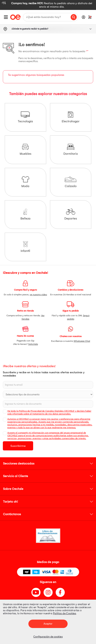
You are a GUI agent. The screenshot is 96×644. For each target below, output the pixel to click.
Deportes (71, 214)
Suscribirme (18, 446)
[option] (48, 5)
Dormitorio (71, 150)
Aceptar (48, 624)
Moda (25, 182)
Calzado (71, 182)
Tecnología (25, 117)
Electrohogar (71, 117)
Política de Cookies (65, 613)
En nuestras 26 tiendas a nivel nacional (71, 295)
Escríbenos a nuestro (71, 341)
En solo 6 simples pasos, (25, 295)
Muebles (25, 150)
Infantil (25, 247)
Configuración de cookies (48, 637)
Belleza (25, 214)
